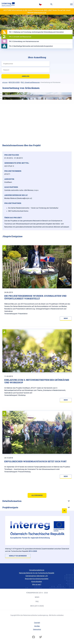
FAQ (37, 601)
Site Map (37, 626)
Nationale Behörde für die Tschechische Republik (37, 573)
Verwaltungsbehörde (37, 570)
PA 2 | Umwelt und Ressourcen (20, 37)
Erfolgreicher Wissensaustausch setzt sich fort (35, 461)
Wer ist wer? (37, 584)
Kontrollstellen (37, 582)
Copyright (37, 623)
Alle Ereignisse (37, 495)
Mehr (66, 318)
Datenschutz (37, 629)
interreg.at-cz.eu (40, 13)
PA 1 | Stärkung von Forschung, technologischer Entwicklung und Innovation (36, 32)
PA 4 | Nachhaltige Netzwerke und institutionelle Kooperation (31, 46)
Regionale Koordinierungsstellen (37, 579)
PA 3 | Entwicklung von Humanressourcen (24, 41)
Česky (40, 4)
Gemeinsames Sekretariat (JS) (37, 576)
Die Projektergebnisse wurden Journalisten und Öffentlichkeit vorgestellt (35, 297)
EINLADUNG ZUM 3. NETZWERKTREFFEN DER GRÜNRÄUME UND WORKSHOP (37, 381)
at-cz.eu (5, 82)
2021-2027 (48, 10)
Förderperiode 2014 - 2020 (37, 593)
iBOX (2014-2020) (37, 606)
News (37, 597)
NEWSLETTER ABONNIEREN (18, 556)
